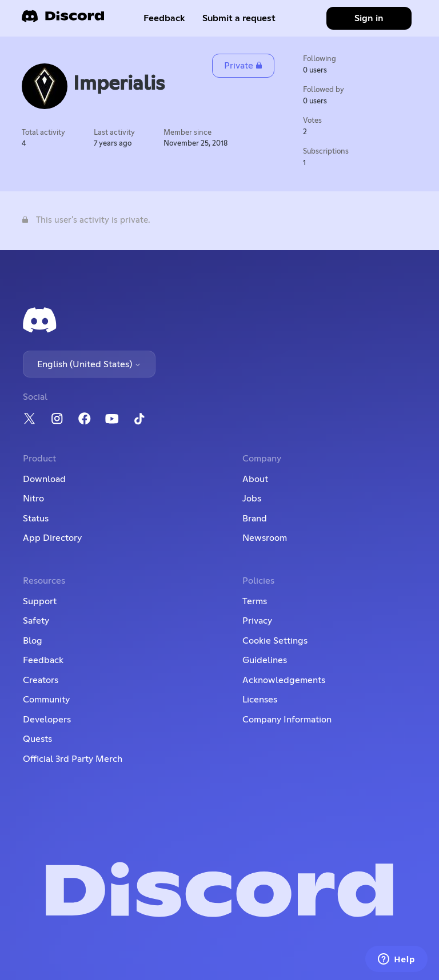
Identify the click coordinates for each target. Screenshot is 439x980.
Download (44, 479)
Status (36, 519)
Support (40, 601)
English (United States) (89, 364)
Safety (36, 621)
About (255, 479)
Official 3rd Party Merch (73, 759)
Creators (41, 680)
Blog (33, 641)
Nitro (33, 499)
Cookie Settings (275, 641)
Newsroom (265, 538)
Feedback (164, 18)
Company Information (287, 720)
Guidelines (265, 660)
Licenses (260, 700)
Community (46, 700)
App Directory (52, 538)
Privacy (257, 621)
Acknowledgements (284, 680)
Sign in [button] (369, 18)
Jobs (252, 499)
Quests (37, 739)
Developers (47, 720)
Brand (255, 519)
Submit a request (239, 18)
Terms (255, 601)
